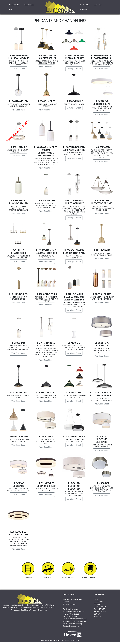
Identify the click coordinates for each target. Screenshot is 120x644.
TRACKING (84, 5)
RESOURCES (29, 5)
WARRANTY (98, 616)
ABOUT (12, 9)
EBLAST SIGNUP (100, 612)
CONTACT (98, 5)
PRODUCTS (14, 5)
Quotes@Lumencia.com (72, 626)
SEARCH (83, 9)
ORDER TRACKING (101, 607)
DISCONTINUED (100, 609)
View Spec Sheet (18, 69)
